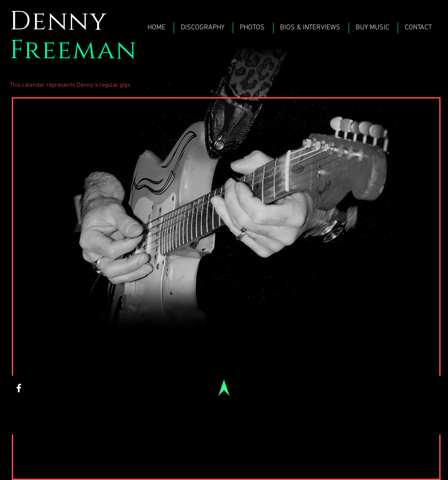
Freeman (73, 50)
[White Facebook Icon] (19, 388)
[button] (253, 28)
